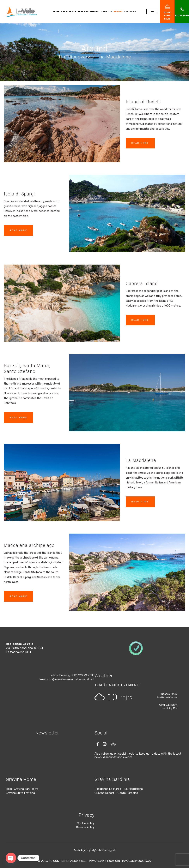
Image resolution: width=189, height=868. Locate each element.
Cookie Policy (86, 823)
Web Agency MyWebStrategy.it (95, 850)
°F (123, 698)
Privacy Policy (85, 827)
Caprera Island (142, 284)
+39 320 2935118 (83, 675)
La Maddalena (141, 461)
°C (130, 698)
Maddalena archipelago (29, 545)
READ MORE (140, 143)
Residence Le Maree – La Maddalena (119, 789)
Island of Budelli (143, 102)
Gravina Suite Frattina (20, 793)
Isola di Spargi (19, 194)
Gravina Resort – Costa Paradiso (116, 793)
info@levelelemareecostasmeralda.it (71, 679)
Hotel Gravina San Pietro (22, 789)
